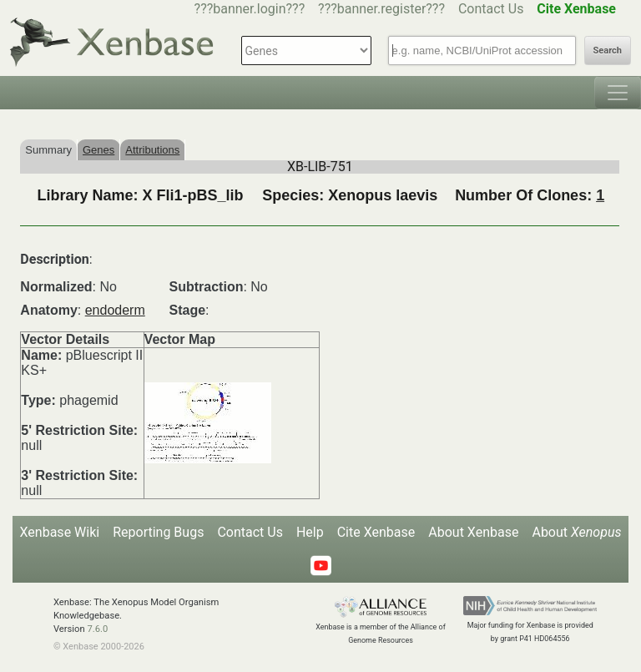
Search (608, 51)
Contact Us (491, 9)
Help (310, 532)
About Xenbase (473, 532)
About (576, 532)
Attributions (152, 150)
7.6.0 (97, 629)
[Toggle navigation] (618, 93)
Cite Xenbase (376, 532)
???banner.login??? (250, 9)
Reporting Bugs (158, 532)
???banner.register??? (381, 9)
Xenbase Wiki (60, 532)
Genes (98, 150)
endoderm (115, 310)
